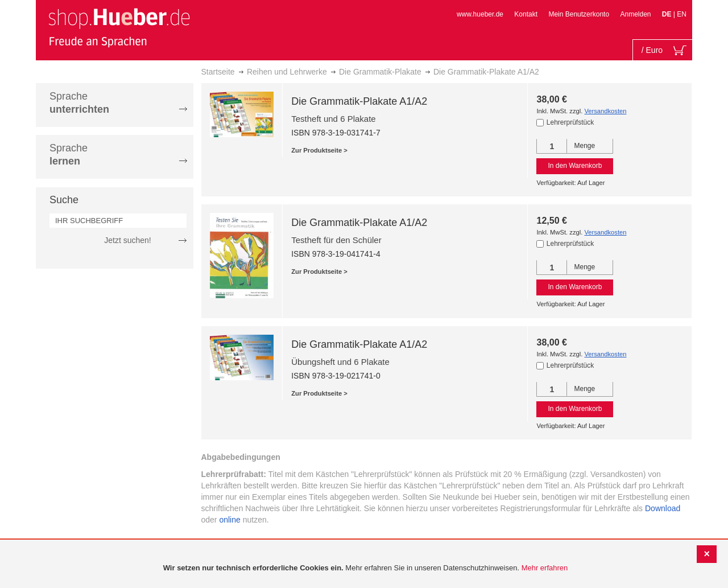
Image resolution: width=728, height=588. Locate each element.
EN (682, 14)
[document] (365, 568)
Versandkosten (605, 111)
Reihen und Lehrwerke (287, 72)
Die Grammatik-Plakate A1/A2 (359, 101)
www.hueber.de (480, 14)
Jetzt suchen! (128, 240)
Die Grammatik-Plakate (380, 72)
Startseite (218, 72)
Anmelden (635, 14)
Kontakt (526, 14)
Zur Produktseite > (319, 150)
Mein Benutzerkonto (579, 14)
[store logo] (119, 27)
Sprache (79, 103)
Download (663, 508)
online (229, 520)
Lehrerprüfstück (570, 122)
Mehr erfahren (545, 568)
